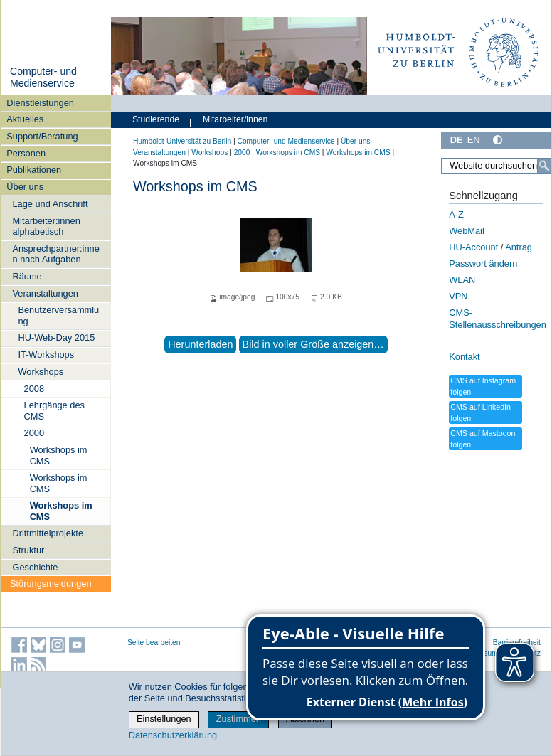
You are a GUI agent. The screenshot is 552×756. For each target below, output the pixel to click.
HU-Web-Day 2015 (56, 337)
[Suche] (544, 166)
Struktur (28, 550)
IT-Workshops (46, 355)
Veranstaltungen (45, 293)
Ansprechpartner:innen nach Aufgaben (55, 254)
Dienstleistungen (40, 103)
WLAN (462, 280)
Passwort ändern (483, 263)
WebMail (467, 231)
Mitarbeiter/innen (235, 119)
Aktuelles (25, 119)
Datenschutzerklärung (173, 735)
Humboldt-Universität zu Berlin (182, 141)
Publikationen (34, 170)
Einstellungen (164, 719)
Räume (27, 276)
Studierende (156, 119)
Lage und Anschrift (50, 204)
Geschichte (35, 567)
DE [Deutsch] (457, 140)
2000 (34, 433)
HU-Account (473, 247)
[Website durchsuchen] (496, 166)
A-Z (456, 214)
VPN (458, 296)
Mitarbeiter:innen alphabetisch (46, 226)
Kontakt (464, 357)
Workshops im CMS (59, 455)
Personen (26, 153)
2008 (34, 389)
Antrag (519, 247)
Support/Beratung (42, 136)
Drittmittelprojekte (48, 533)
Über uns (25, 187)
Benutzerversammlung (58, 315)
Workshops (41, 372)
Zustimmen (239, 719)
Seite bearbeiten (154, 643)
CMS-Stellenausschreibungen (498, 319)
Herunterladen (200, 344)
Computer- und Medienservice (43, 78)
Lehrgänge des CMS (54, 410)
